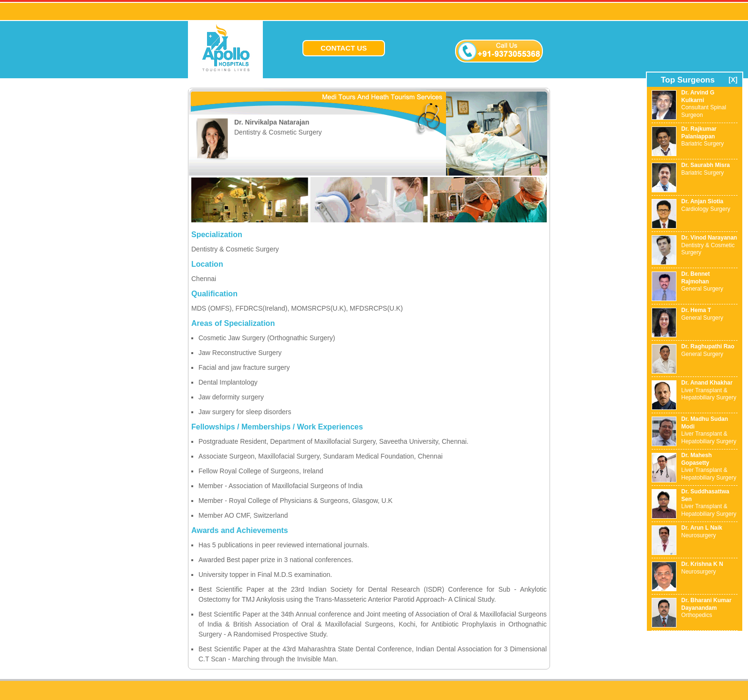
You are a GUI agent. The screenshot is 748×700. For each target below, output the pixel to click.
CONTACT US (344, 48)
